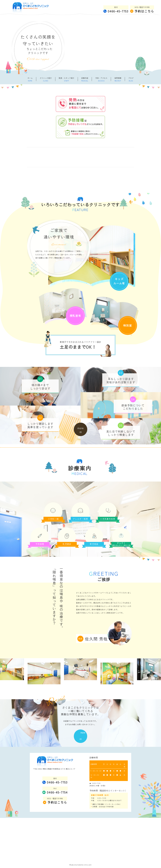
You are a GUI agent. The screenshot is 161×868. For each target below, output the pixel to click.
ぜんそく (121, 544)
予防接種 (40, 544)
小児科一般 (53, 519)
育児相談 (94, 544)
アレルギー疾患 (80, 519)
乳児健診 (67, 544)
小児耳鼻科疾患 (108, 519)
